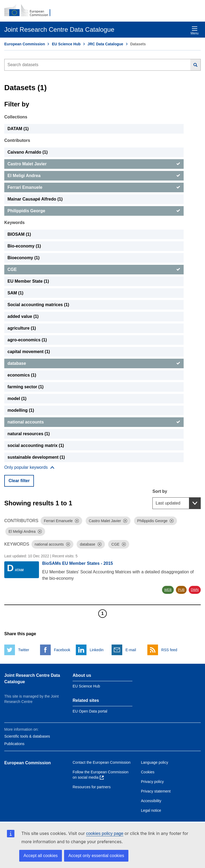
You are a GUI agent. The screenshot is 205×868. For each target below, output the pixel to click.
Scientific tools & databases (27, 736)
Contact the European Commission (102, 762)
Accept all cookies (41, 856)
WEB (168, 590)
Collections (16, 117)
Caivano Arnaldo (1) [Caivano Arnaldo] (28, 152)
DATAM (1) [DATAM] (18, 129)
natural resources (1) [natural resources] (29, 434)
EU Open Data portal (90, 711)
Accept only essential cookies (96, 856)
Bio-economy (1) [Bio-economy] (24, 246)
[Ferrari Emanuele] (94, 187)
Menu (195, 31)
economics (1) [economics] (22, 375)
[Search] (196, 65)
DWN (195, 590)
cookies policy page (105, 833)
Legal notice (151, 810)
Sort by (160, 491)
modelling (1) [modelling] (21, 410)
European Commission (25, 44)
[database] (94, 363)
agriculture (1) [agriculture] (22, 328)
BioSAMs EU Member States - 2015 (78, 563)
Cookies (148, 772)
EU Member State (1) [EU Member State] (28, 281)
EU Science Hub (66, 44)
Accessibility (151, 801)
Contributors (17, 140)
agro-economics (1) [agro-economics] (27, 340)
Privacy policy (152, 782)
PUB (181, 590)
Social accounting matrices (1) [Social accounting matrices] (38, 305)
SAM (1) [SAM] (15, 293)
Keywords (14, 223)
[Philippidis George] (94, 211)
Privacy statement (156, 791)
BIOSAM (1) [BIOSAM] (19, 234)
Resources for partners (92, 787)
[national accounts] (94, 422)
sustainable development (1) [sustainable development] (36, 457)
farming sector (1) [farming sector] (25, 387)
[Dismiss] (77, 521)
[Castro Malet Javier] (94, 164)
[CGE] (94, 270)
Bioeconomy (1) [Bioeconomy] (23, 258)
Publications (14, 744)
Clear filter (19, 481)
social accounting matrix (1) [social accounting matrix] (36, 445)
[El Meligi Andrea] (94, 176)
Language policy (155, 762)
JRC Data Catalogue (105, 44)
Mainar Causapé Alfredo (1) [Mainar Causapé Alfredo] (35, 199)
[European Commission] (30, 11)
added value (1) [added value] (23, 316)
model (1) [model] (17, 399)
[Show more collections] (29, 467)
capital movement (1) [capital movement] (29, 352)
